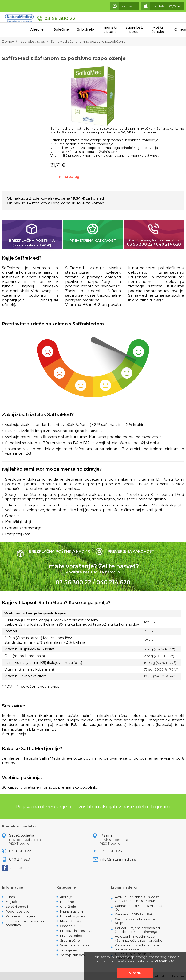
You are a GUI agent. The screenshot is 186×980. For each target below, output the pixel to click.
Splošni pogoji (17, 907)
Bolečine (61, 29)
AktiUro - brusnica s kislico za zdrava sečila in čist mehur (137, 899)
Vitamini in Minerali (74, 945)
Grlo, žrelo (85, 29)
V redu (135, 973)
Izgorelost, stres (134, 29)
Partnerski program (21, 916)
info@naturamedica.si (118, 859)
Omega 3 (68, 926)
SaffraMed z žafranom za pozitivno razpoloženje (88, 41)
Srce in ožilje (70, 940)
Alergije (37, 29)
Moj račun (13, 902)
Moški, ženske (158, 29)
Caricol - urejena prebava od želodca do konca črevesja (137, 930)
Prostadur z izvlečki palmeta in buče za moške (139, 947)
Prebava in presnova (76, 931)
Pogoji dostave (17, 911)
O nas (10, 897)
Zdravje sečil (70, 950)
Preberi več (165, 961)
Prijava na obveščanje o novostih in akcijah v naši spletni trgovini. (93, 807)
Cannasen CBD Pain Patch (136, 914)
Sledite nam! (16, 868)
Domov (8, 41)
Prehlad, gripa (71, 936)
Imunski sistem (110, 29)
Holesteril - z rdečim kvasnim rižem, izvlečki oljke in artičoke (139, 938)
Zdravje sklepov (73, 955)
